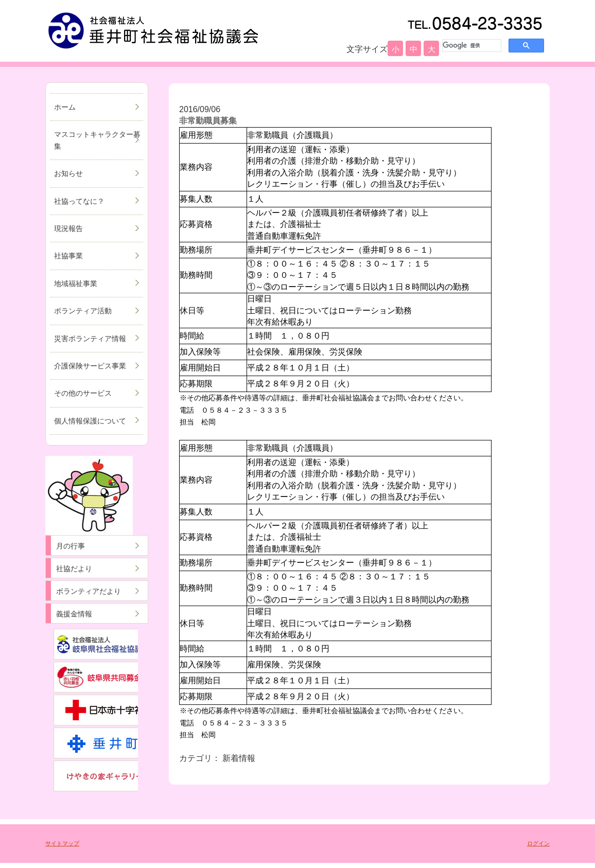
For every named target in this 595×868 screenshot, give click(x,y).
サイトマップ (62, 843)
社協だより (74, 569)
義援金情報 (74, 614)
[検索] (471, 45)
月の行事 (71, 546)
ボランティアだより (89, 591)
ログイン (538, 843)
